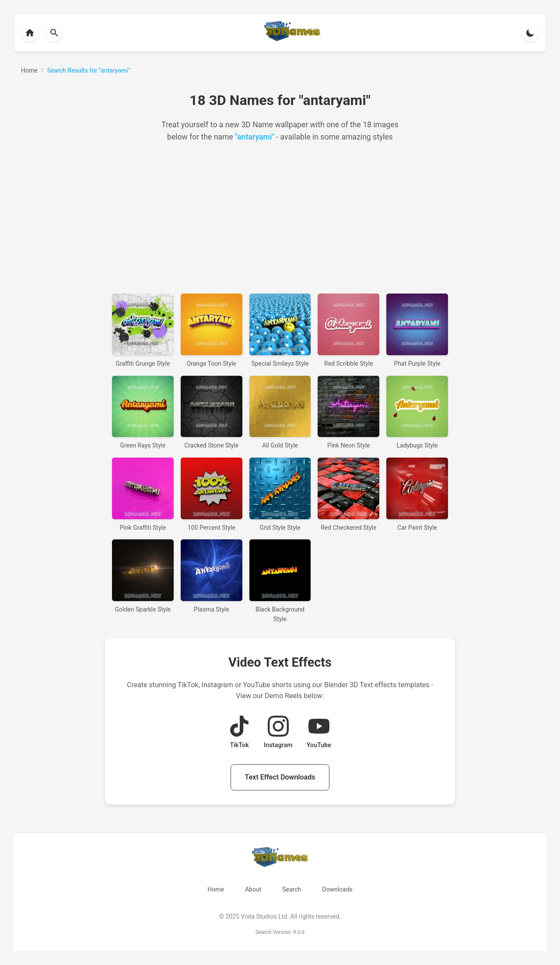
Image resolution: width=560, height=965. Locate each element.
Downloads (337, 889)
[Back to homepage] (30, 33)
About (253, 889)
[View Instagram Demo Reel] (278, 733)
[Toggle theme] (530, 33)
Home (216, 889)
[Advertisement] (280, 218)
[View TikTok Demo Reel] (239, 733)
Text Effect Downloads (280, 777)
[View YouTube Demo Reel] (318, 733)
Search (292, 889)
